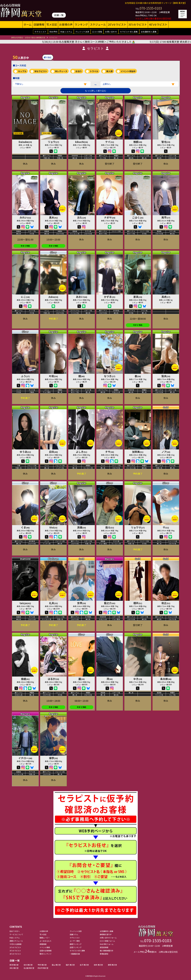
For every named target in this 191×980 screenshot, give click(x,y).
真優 (82, 527)
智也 (166, 142)
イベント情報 (45, 947)
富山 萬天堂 (56, 965)
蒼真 (138, 297)
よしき (82, 452)
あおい (82, 297)
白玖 (53, 452)
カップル (22, 71)
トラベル (94, 71)
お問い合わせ (111, 32)
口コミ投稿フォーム (107, 941)
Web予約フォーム (107, 944)
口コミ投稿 (97, 32)
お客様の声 (66, 24)
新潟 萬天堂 (14, 965)
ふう (25, 376)
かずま (110, 297)
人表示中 (21, 57)
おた (82, 217)
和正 (166, 603)
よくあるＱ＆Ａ (46, 941)
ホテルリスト (40, 32)
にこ (25, 297)
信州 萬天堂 (28, 965)
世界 (82, 603)
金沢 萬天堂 (84, 965)
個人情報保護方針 (107, 951)
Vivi (53, 527)
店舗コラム (74, 934)
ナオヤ (110, 217)
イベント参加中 (128, 71)
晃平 (166, 217)
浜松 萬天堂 (14, 968)
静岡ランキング (76, 944)
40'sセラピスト (158, 24)
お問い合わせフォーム (108, 938)
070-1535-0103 (151, 8)
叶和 (53, 376)
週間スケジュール (16, 941)
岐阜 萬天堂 (98, 965)
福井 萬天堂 (70, 965)
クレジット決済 (82, 32)
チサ (110, 452)
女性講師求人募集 (149, 32)
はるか (53, 679)
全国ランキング (76, 947)
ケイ (110, 142)
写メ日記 (52, 24)
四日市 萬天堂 (43, 968)
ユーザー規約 (75, 941)
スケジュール (98, 24)
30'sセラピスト (138, 24)
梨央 (166, 376)
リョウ (53, 142)
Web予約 (53, 32)
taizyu (25, 603)
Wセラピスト (41, 71)
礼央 (53, 603)
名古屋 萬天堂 (29, 968)
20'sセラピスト (117, 24)
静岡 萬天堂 (112, 965)
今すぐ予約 (25, 246)
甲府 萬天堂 (42, 965)
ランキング (81, 24)
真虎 (166, 297)
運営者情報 (104, 947)
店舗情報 (39, 24)
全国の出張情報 (46, 951)
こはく (138, 217)
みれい (25, 217)
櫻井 (138, 603)
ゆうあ (25, 452)
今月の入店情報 (15, 944)
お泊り (79, 71)
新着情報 (43, 944)
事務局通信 (104, 954)
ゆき (138, 679)
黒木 (53, 217)
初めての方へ (15, 931)
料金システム (66, 32)
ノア (166, 452)
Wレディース (61, 71)
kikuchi (82, 142)
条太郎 (166, 679)
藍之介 (110, 603)
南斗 (110, 527)
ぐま (25, 527)
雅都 (138, 142)
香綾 (25, 679)
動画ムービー (45, 938)
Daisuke (25, 142)
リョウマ (138, 527)
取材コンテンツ (46, 954)
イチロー (25, 758)
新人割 (110, 71)
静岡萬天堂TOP (106, 934)
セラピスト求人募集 (129, 32)
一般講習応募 (75, 954)
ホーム (28, 24)
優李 (53, 758)
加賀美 (138, 452)
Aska (53, 297)
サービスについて (16, 934)
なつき (110, 376)
